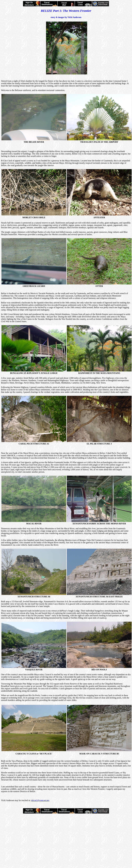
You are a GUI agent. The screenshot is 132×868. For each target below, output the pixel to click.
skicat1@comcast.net (40, 800)
